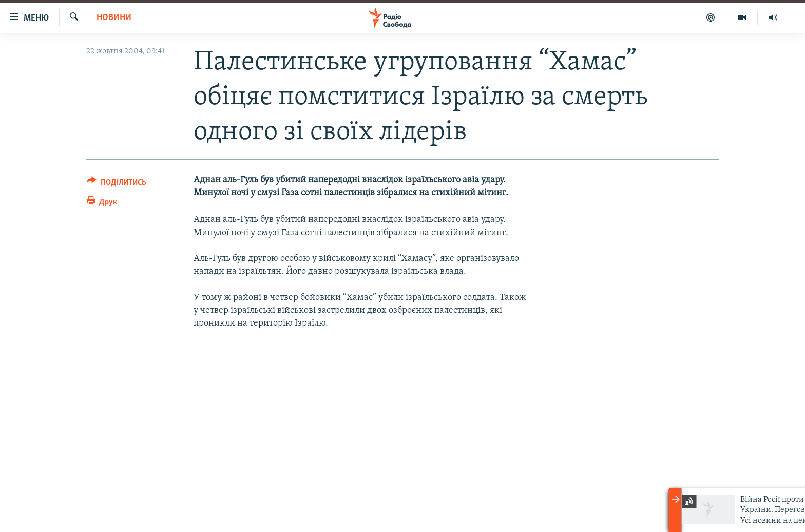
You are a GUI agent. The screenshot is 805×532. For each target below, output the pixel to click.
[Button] (117, 184)
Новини (114, 18)
